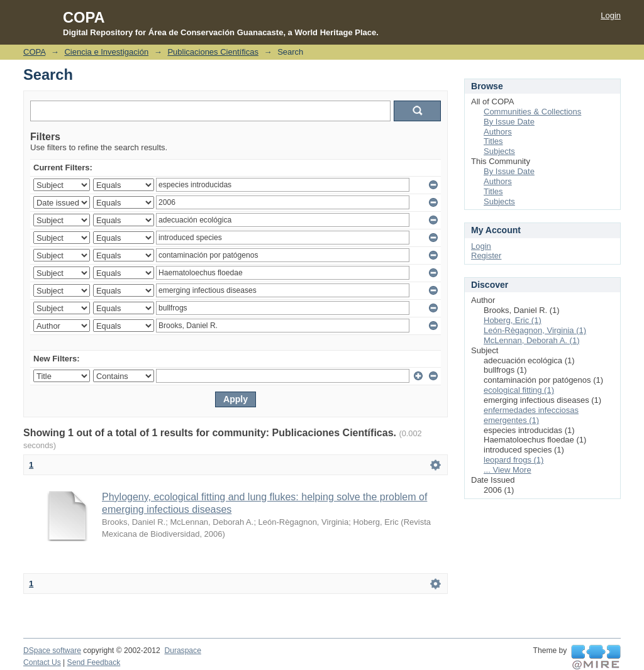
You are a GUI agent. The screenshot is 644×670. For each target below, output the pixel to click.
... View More (508, 470)
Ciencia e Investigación (106, 52)
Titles (493, 141)
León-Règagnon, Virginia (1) (535, 330)
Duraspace (182, 651)
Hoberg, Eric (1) (513, 320)
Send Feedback (94, 662)
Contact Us (42, 662)
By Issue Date (509, 122)
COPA (34, 52)
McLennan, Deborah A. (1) (531, 340)
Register (486, 255)
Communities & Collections (532, 112)
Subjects (499, 151)
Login (611, 15)
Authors (498, 132)
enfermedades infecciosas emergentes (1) (531, 415)
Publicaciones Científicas (213, 52)
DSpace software (52, 651)
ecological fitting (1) (519, 390)
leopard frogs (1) (514, 460)
